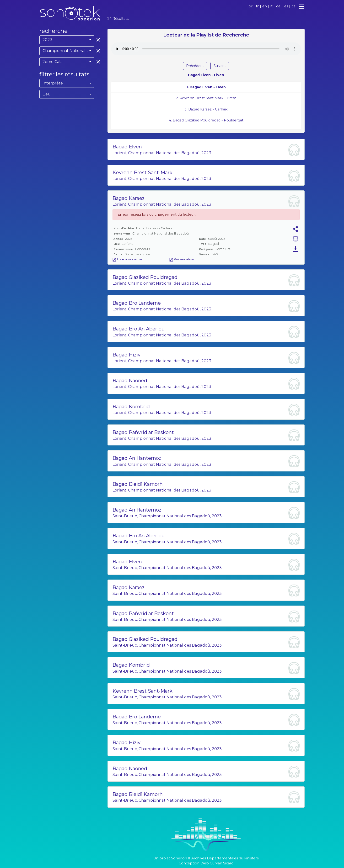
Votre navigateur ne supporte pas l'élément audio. (206, 49)
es (286, 6)
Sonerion (179, 858)
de (278, 6)
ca (294, 6)
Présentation (182, 259)
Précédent (195, 66)
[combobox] (67, 40)
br (250, 6)
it (271, 6)
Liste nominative (127, 259)
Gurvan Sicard (222, 863)
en (265, 6)
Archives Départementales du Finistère (225, 858)
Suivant (220, 66)
